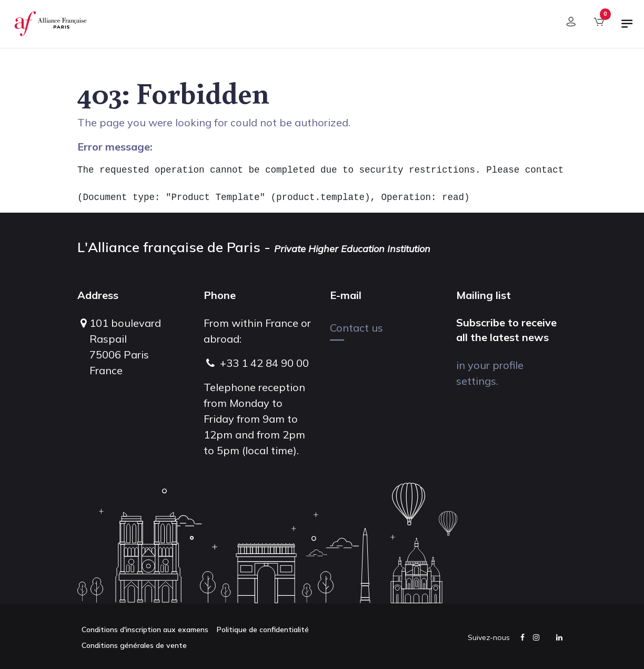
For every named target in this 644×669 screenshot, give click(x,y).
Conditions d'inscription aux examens (145, 630)
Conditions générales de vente (134, 645)
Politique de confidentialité (263, 630)
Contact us (356, 328)
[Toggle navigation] (627, 28)
